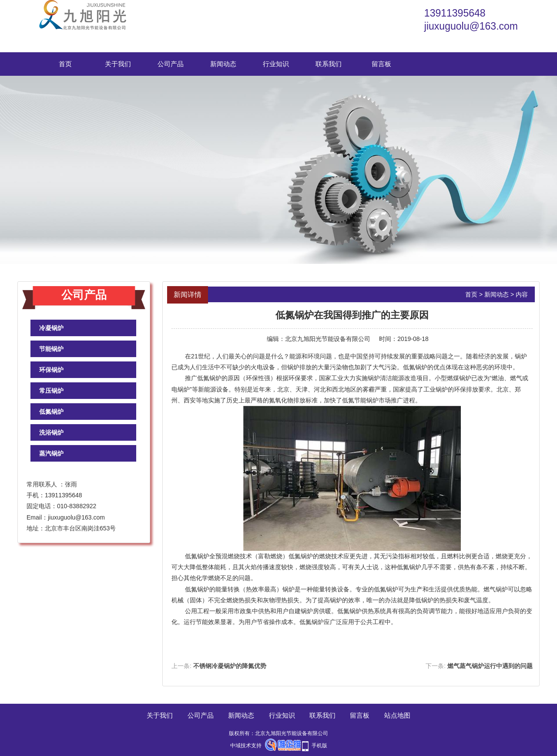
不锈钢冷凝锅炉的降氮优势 (230, 666)
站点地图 (397, 715)
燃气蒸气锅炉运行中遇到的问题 (490, 666)
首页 (65, 64)
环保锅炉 (51, 370)
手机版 (319, 746)
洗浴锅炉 (51, 432)
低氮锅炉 (51, 412)
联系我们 (329, 64)
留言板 (381, 64)
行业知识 (276, 64)
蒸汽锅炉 (51, 453)
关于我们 (118, 64)
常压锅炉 (51, 391)
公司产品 (171, 64)
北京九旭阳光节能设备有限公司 (328, 339)
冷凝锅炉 (51, 328)
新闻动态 (223, 64)
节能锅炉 (51, 349)
